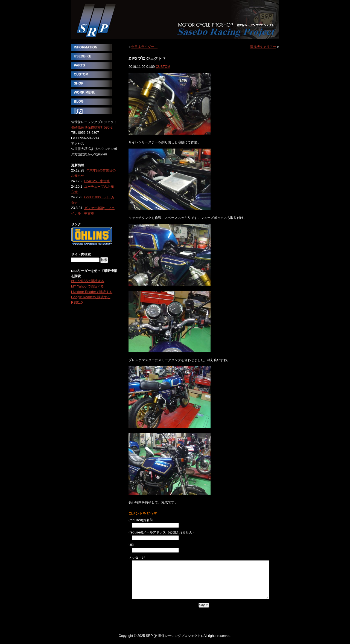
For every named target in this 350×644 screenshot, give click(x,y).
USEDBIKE (83, 56)
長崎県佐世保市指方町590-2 (92, 127)
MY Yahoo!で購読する (87, 286)
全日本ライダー (144, 47)
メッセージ (137, 557)
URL (132, 545)
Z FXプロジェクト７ (147, 58)
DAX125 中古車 (97, 181)
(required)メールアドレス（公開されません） (162, 532)
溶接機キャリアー (263, 47)
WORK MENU (85, 92)
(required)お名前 (141, 520)
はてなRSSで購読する (88, 281)
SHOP (79, 83)
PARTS (79, 65)
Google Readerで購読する (91, 297)
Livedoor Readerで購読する (92, 292)
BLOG (79, 101)
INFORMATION (86, 47)
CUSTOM (163, 67)
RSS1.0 (77, 303)
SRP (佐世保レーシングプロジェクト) (175, 19)
